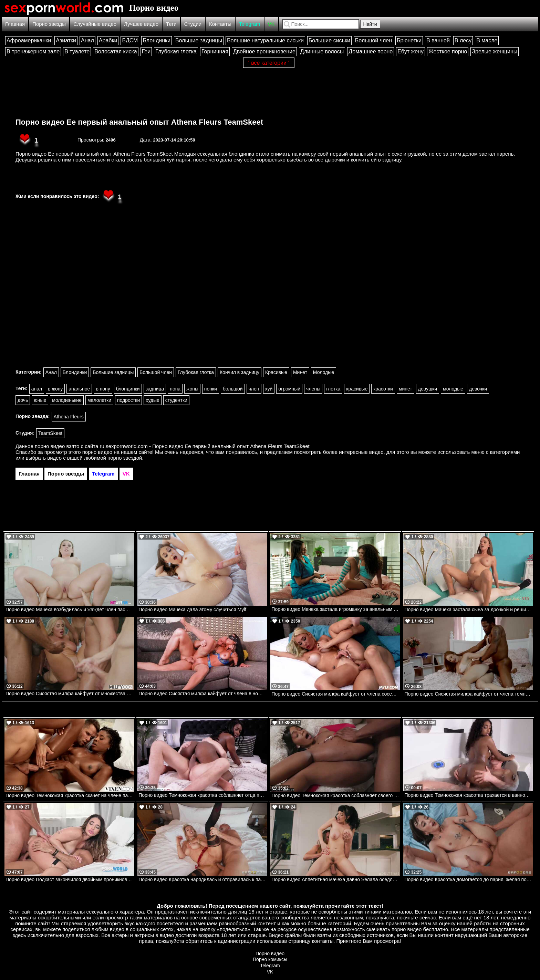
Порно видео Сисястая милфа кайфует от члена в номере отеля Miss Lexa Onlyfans (203, 694)
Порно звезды (49, 24)
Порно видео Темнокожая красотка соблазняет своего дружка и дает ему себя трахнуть (336, 795)
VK (271, 24)
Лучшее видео (141, 24)
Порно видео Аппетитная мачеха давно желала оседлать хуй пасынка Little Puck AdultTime (336, 879)
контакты (323, 941)
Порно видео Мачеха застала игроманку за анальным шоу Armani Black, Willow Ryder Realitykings (336, 609)
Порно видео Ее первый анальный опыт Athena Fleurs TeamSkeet (139, 122)
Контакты (220, 24)
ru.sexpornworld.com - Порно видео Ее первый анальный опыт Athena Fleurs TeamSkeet (205, 446)
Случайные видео (95, 24)
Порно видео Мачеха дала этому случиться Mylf (192, 609)
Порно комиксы (270, 959)
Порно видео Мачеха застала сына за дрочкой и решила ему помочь (469, 609)
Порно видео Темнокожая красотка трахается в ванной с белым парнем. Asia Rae (469, 795)
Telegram (250, 24)
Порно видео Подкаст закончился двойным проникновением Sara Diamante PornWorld (70, 879)
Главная (15, 24)
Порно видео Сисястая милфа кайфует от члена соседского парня (336, 694)
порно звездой (125, 458)
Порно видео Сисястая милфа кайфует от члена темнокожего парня (469, 694)
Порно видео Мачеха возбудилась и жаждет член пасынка (70, 609)
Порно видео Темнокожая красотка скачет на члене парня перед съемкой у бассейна (70, 795)
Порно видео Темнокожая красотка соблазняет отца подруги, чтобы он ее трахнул (203, 795)
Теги (171, 24)
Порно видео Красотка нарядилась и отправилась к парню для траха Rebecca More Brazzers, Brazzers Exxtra (203, 879)
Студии (193, 24)
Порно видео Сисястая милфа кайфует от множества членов (70, 694)
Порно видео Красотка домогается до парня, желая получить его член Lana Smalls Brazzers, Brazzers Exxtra (469, 879)
